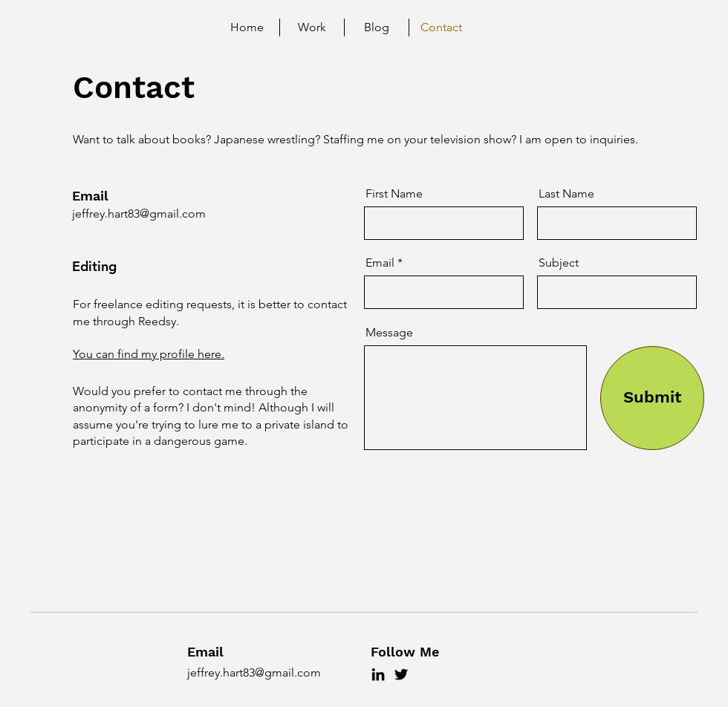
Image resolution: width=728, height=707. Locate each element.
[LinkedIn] (378, 674)
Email (380, 263)
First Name (394, 194)
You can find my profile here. (149, 354)
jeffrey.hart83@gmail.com (139, 214)
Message (389, 333)
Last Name (566, 194)
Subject (559, 263)
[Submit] (652, 398)
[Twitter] (401, 674)
